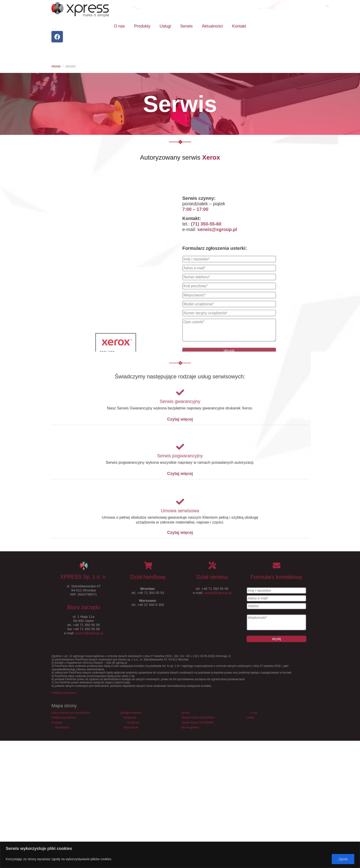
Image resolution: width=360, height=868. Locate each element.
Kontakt (239, 26)
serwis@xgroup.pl (218, 593)
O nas (119, 26)
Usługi (165, 26)
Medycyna (130, 718)
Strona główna (190, 727)
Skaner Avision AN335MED (198, 718)
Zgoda (343, 859)
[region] (180, 855)
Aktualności (212, 26)
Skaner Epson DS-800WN (197, 723)
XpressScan (131, 727)
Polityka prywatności (64, 693)
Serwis (186, 26)
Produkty (142, 26)
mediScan (133, 723)
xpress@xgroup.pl (89, 633)
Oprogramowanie (131, 713)
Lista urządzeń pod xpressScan (71, 713)
